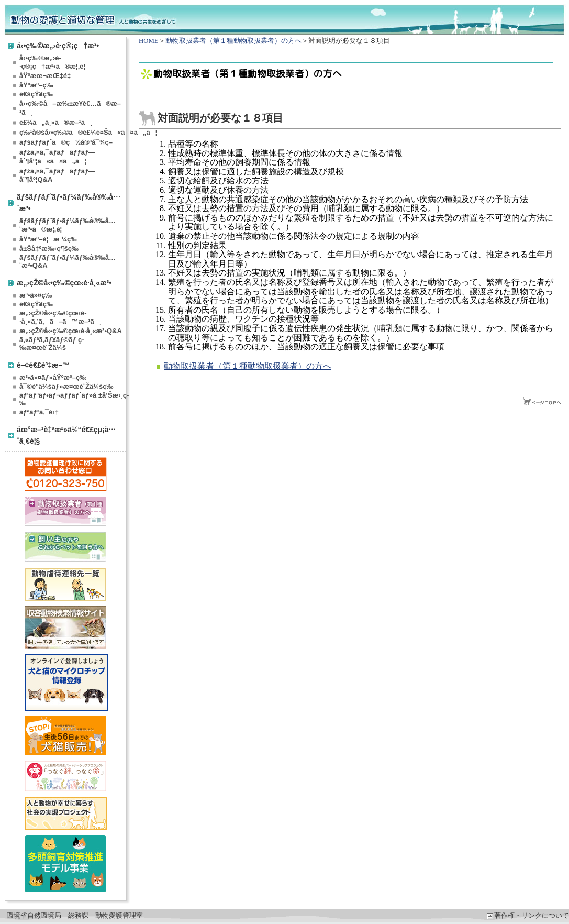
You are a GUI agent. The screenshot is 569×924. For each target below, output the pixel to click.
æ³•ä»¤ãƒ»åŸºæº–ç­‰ (53, 377)
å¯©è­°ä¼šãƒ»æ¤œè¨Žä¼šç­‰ (66, 386)
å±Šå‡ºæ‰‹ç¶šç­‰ (49, 249)
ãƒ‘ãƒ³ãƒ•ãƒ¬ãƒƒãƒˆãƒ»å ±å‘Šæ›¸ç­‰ (72, 399)
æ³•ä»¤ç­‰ (36, 295)
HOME (149, 41)
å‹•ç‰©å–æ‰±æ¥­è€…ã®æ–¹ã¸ (70, 108)
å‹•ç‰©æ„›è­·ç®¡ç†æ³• (58, 45)
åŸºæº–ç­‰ (36, 85)
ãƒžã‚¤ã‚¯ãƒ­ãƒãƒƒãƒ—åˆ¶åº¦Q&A (57, 175)
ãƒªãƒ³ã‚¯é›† (39, 412)
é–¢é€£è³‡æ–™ (43, 365)
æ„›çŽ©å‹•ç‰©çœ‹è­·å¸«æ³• (64, 283)
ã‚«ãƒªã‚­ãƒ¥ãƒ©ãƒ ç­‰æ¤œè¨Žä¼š (52, 344)
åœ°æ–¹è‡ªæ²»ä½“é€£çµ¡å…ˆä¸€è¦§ (66, 435)
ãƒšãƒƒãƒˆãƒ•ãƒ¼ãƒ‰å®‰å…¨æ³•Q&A (68, 261)
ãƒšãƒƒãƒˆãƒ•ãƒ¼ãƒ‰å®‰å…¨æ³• (69, 202)
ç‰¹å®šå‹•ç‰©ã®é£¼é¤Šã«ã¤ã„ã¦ (72, 132)
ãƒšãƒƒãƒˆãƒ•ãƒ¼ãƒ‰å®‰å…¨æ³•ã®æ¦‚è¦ (68, 225)
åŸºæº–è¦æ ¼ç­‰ (48, 239)
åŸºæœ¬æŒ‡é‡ (47, 76)
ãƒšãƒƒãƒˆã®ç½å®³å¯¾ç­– (66, 142)
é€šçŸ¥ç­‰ (36, 94)
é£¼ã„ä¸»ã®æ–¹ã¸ (56, 122)
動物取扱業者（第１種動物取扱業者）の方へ (233, 41)
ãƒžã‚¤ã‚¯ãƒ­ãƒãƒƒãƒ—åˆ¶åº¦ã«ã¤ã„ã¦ (57, 157)
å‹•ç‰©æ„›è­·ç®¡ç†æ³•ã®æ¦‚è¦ (55, 62)
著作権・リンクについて (528, 916)
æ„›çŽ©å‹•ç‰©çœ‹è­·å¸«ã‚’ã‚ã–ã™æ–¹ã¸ (60, 317)
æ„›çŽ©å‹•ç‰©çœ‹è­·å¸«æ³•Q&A (71, 331)
